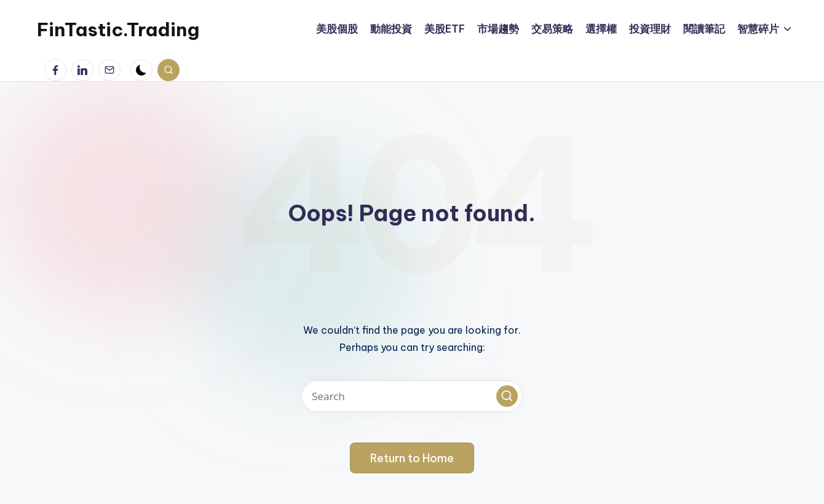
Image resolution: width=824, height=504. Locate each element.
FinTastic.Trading (118, 30)
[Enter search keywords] (412, 396)
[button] (507, 396)
